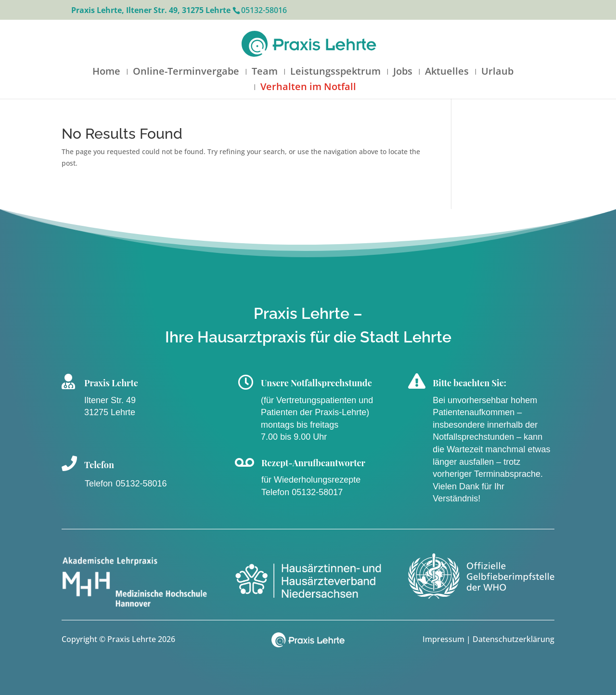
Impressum (444, 639)
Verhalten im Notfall (308, 88)
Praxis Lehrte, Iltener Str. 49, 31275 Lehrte (151, 10)
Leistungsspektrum (335, 73)
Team (265, 73)
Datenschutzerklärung (513, 639)
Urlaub (497, 73)
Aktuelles (447, 73)
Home (106, 73)
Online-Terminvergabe (186, 73)
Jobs (403, 73)
